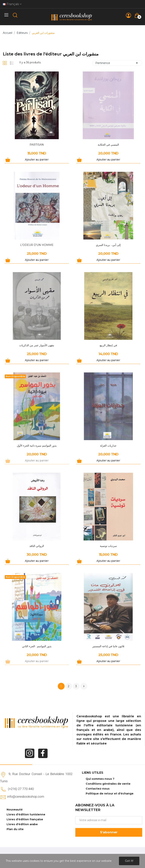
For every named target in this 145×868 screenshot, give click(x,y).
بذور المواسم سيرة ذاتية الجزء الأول (37, 446)
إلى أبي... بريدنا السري (108, 245)
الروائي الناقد (37, 546)
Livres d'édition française (25, 819)
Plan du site (15, 829)
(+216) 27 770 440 (21, 789)
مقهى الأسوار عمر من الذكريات (37, 345)
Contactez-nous (98, 789)
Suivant (84, 686)
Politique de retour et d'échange (110, 794)
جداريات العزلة (108, 446)
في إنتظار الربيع (108, 345)
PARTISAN (37, 145)
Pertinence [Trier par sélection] (117, 63)
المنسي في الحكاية (108, 145)
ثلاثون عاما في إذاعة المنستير (108, 646)
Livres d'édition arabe (22, 824)
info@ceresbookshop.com (26, 797)
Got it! (129, 861)
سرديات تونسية (108, 546)
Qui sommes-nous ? (100, 779)
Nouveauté (15, 810)
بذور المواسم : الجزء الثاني (37, 646)
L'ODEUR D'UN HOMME (37, 245)
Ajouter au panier (37, 160)
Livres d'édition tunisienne (26, 814)
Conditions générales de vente (108, 784)
